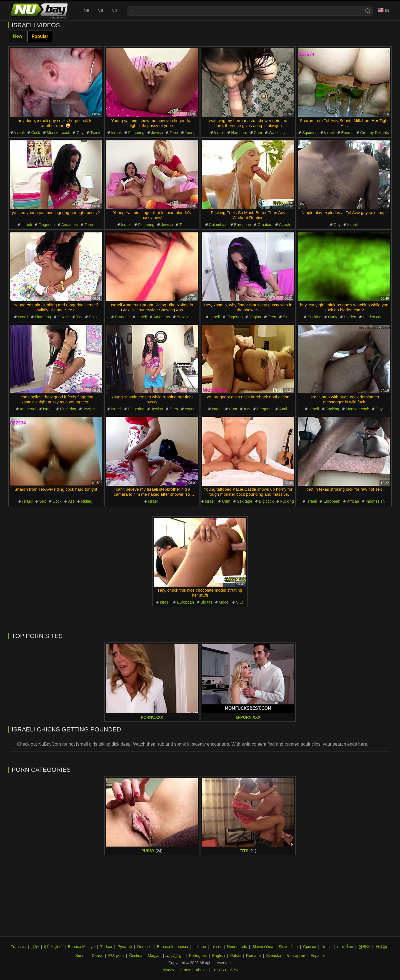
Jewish (157, 133)
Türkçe (106, 947)
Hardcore (239, 133)
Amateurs (70, 225)
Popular (40, 36)
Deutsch (144, 947)
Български (296, 956)
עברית (217, 947)
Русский (125, 947)
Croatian (265, 225)
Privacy (168, 970)
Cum (258, 133)
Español (318, 956)
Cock (36, 133)
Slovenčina (288, 947)
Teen (174, 133)
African (353, 501)
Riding (87, 501)
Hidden (350, 317)
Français (18, 947)
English (219, 956)
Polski (235, 956)
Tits (182, 225)
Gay (80, 133)
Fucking (332, 409)
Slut (286, 317)
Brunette (122, 317)
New (18, 36)
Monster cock (58, 133)
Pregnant (265, 409)
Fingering (136, 133)
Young (190, 133)
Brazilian (184, 317)
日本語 (381, 947)
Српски (309, 947)
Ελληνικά (116, 956)
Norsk (327, 947)
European (243, 225)
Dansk (97, 956)
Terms (185, 970)
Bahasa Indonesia (172, 947)
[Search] (368, 11)
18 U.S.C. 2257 (225, 970)
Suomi (81, 956)
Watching (277, 133)
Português (198, 956)
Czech (284, 225)
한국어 (364, 947)
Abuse (201, 970)
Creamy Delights (375, 133)
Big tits (206, 602)
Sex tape (245, 501)
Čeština (136, 956)
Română (253, 956)
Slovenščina (263, 947)
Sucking (314, 317)
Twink (95, 133)
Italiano (200, 947)
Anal (283, 409)
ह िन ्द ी (53, 947)
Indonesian (375, 501)
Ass (247, 409)
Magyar (154, 956)
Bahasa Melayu (82, 947)
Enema (347, 133)
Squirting (310, 133)
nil (87, 11)
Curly (333, 317)
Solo (93, 317)
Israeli (19, 133)
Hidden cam (373, 317)
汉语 (35, 947)
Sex (42, 501)
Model (224, 602)
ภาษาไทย (345, 947)
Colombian (218, 225)
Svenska (274, 956)
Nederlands (237, 947)
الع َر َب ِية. (175, 956)
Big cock (266, 501)
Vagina (255, 317)
